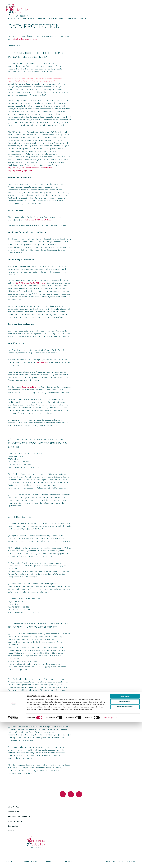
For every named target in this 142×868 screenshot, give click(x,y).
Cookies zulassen (125, 843)
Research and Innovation (19, 818)
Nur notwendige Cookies (125, 853)
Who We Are (14, 20)
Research (42, 20)
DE (9, 4)
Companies (71, 20)
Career (11, 833)
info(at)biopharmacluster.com (24, 41)
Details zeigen (109, 864)
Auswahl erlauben (125, 848)
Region (83, 20)
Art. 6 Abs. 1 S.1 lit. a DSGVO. (38, 222)
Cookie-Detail (42, 364)
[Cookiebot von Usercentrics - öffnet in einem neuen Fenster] (13, 864)
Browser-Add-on (29, 389)
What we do (28, 20)
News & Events (56, 20)
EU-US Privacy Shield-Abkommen (31, 285)
